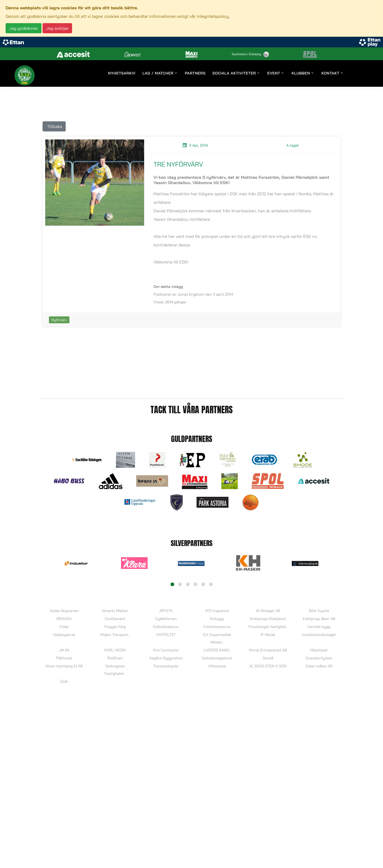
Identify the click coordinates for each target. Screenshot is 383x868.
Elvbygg (217, 619)
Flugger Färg (115, 627)
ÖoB (64, 681)
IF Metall (268, 635)
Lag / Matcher (158, 73)
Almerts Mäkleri (115, 611)
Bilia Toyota (319, 611)
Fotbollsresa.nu (166, 627)
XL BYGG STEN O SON (268, 666)
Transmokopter (166, 666)
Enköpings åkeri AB (319, 619)
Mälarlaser (319, 650)
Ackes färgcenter (64, 611)
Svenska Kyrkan (319, 658)
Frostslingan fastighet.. (268, 627)
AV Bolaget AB (268, 611)
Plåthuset (64, 658)
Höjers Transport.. (115, 635)
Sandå (268, 658)
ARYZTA (166, 611)
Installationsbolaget (319, 635)
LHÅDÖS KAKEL (217, 650)
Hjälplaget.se (64, 635)
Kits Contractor (166, 650)
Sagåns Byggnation (166, 658)
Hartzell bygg (319, 627)
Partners (195, 73)
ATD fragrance (217, 611)
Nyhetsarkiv (122, 73)
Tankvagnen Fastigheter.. (115, 670)
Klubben (301, 73)
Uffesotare (217, 666)
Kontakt (330, 73)
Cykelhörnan (166, 619)
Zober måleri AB (319, 666)
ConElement (115, 619)
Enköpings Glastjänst (268, 619)
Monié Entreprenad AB (268, 650)
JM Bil (64, 650)
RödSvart (115, 658)
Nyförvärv (59, 320)
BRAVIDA (64, 619)
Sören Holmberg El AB (64, 666)
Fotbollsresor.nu (217, 627)
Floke (64, 627)
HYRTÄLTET (166, 635)
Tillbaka (54, 126)
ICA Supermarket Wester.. (217, 638)
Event (274, 73)
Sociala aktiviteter (234, 73)
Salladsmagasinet (217, 658)
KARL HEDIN (115, 650)
